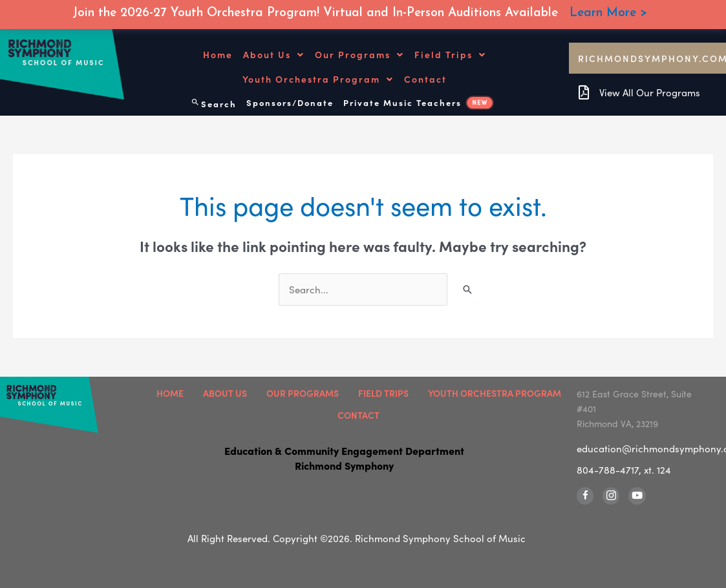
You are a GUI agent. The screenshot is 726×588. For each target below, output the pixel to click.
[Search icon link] (214, 101)
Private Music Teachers (418, 101)
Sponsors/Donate (290, 101)
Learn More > (608, 13)
